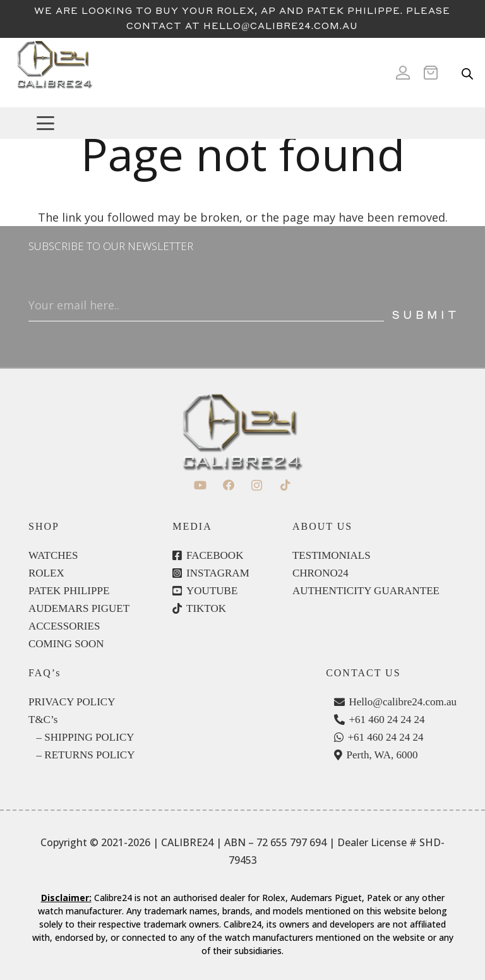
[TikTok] (285, 485)
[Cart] (434, 73)
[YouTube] (200, 485)
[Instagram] (257, 485)
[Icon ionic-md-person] (403, 73)
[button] (255, 123)
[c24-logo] (54, 73)
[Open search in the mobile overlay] (467, 73)
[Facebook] (228, 485)
